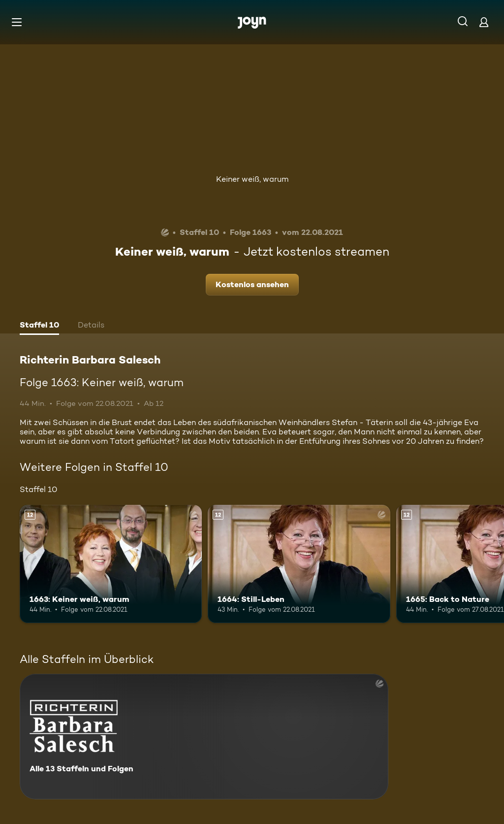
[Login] (484, 22)
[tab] (39, 326)
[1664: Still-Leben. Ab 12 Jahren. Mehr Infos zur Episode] (299, 564)
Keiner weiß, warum (252, 179)
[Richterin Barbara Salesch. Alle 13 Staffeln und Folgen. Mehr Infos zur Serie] (204, 737)
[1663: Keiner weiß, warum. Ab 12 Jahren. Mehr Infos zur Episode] (111, 564)
